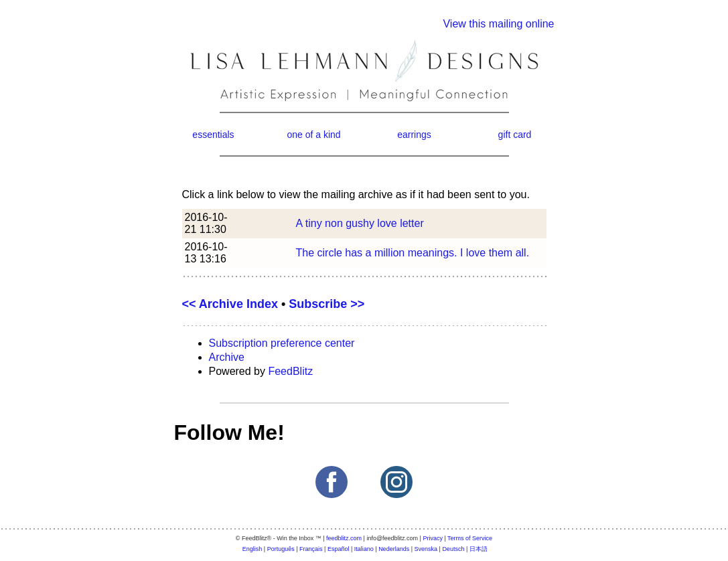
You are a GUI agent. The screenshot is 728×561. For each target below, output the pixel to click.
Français (311, 549)
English (252, 549)
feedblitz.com (344, 538)
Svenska (426, 549)
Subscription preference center (282, 343)
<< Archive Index (230, 304)
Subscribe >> (326, 304)
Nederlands (394, 549)
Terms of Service (470, 538)
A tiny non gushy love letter (360, 223)
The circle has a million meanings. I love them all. (413, 253)
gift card (515, 135)
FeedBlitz (290, 371)
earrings (414, 135)
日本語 (479, 549)
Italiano (364, 549)
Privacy (433, 538)
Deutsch (453, 549)
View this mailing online (498, 24)
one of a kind (313, 135)
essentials (213, 135)
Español (339, 549)
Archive (227, 357)
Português (281, 549)
